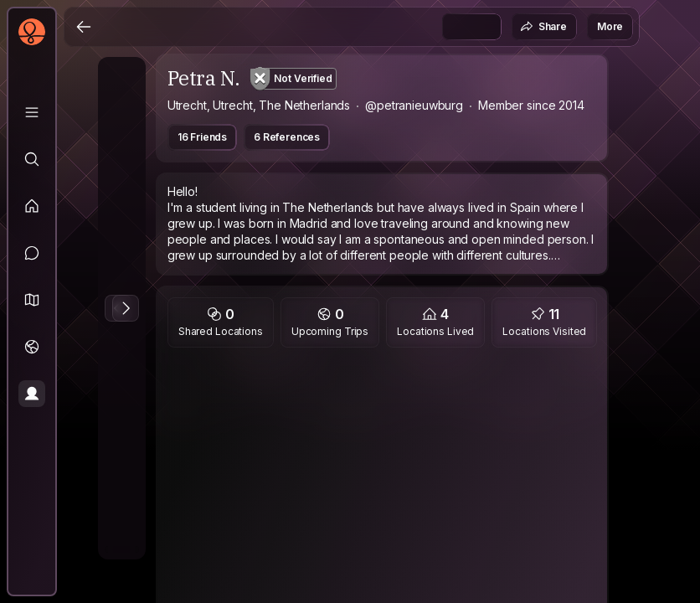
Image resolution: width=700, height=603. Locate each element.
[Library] (32, 112)
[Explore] (32, 159)
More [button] (610, 26)
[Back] (84, 27)
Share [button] (543, 27)
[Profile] (32, 394)
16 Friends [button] (202, 137)
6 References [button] (287, 137)
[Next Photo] (126, 308)
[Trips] (32, 347)
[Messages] (32, 253)
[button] (32, 300)
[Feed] (32, 206)
